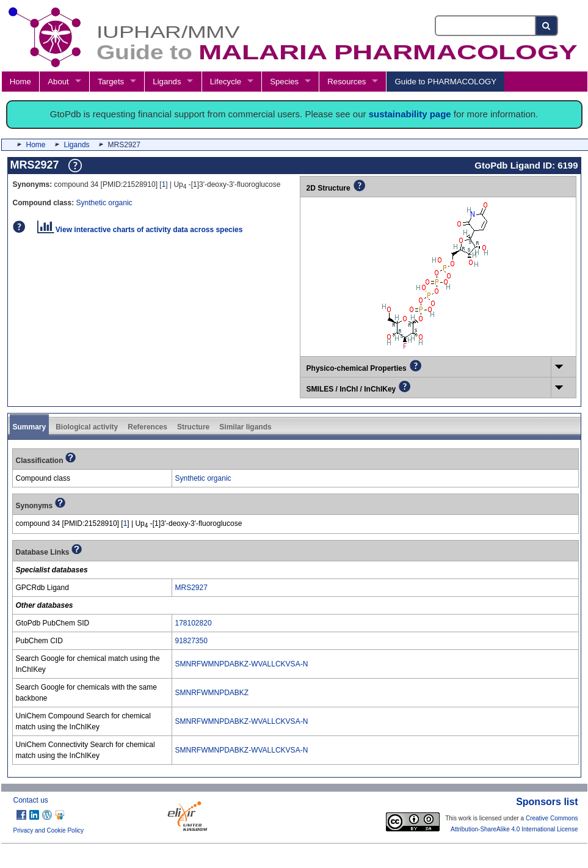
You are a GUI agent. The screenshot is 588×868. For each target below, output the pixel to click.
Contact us (31, 800)
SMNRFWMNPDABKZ (212, 693)
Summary (30, 427)
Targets (111, 82)
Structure (193, 427)
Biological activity (87, 427)
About (58, 82)
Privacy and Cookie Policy (49, 830)
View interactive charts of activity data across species (140, 230)
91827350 (191, 641)
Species (284, 82)
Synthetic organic (104, 203)
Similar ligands (245, 427)
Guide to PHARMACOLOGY (446, 82)
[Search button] (547, 26)
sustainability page (410, 114)
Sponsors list (547, 802)
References (147, 427)
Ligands (167, 82)
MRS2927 (191, 588)
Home (20, 82)
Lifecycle (226, 82)
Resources (347, 82)
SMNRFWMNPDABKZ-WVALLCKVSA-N (242, 664)
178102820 (194, 623)
